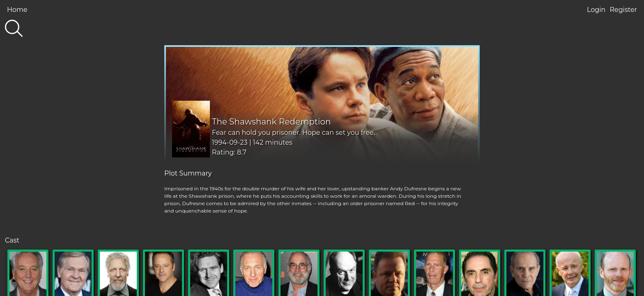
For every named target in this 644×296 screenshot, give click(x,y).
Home (17, 10)
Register (623, 10)
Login (596, 10)
